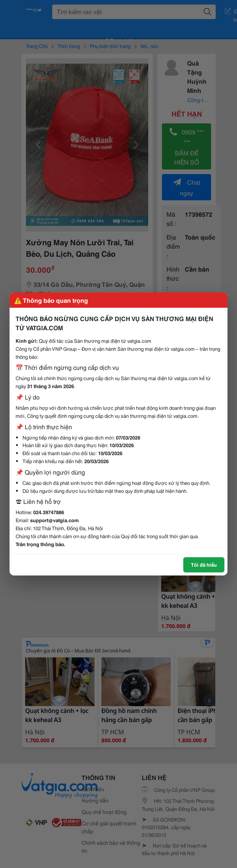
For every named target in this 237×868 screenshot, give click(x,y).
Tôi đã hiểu (204, 564)
